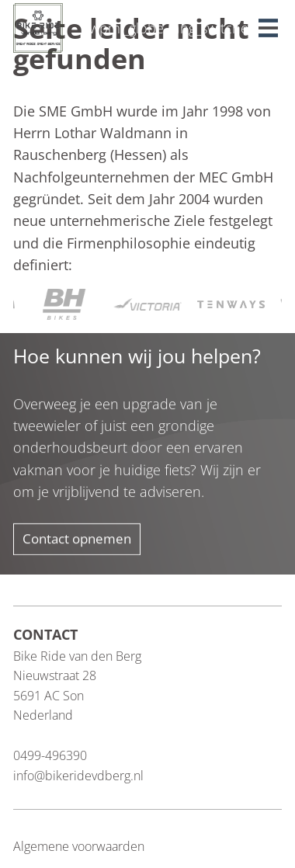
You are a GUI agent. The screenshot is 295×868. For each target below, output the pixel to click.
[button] (270, 24)
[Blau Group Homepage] (38, 26)
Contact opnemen (77, 538)
